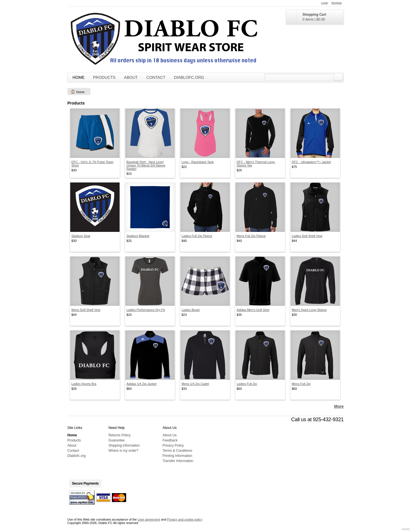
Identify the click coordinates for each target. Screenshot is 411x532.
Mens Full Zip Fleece (251, 236)
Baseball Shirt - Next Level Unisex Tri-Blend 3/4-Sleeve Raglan (146, 165)
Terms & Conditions (177, 451)
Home (78, 77)
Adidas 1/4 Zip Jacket (141, 384)
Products (104, 77)
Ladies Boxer (191, 310)
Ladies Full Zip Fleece (197, 236)
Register (337, 3)
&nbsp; (95, 133)
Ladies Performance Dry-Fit (146, 310)
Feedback (170, 440)
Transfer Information (178, 461)
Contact (156, 77)
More (339, 406)
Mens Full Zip (301, 384)
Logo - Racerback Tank (198, 162)
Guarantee (117, 440)
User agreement (149, 519)
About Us (169, 435)
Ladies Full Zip (247, 384)
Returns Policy (119, 435)
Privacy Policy (173, 445)
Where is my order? (123, 451)
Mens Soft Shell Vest (86, 310)
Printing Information (177, 456)
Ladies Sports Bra (84, 384)
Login (325, 3)
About (131, 77)
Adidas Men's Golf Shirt (253, 310)
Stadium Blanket (138, 236)
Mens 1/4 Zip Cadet (195, 384)
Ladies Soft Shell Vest (307, 236)
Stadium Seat (81, 236)
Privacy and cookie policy (185, 519)
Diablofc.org (189, 77)
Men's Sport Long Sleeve (309, 310)
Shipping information (124, 445)
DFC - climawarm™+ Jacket (311, 162)
